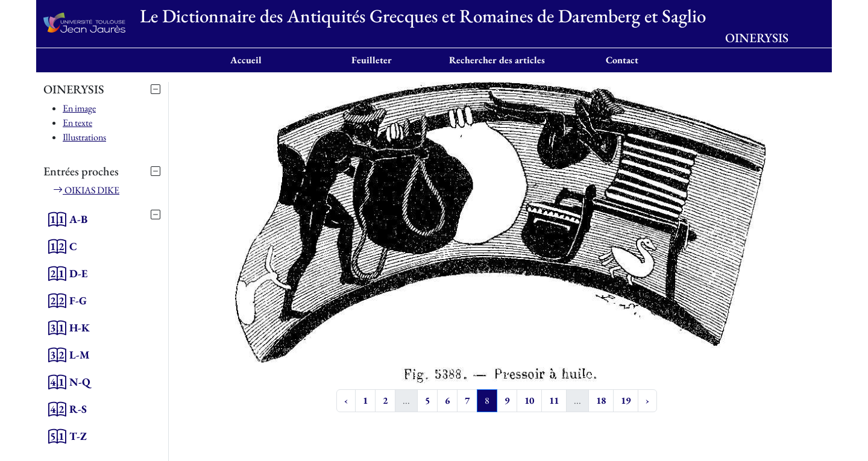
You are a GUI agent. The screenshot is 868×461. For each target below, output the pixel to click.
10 (529, 400)
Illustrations (84, 137)
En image (79, 108)
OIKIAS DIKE (86, 190)
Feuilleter (372, 60)
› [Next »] (647, 400)
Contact (622, 60)
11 (554, 400)
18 (601, 400)
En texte (77, 123)
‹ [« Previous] (346, 400)
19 (626, 400)
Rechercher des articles (497, 60)
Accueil (246, 60)
